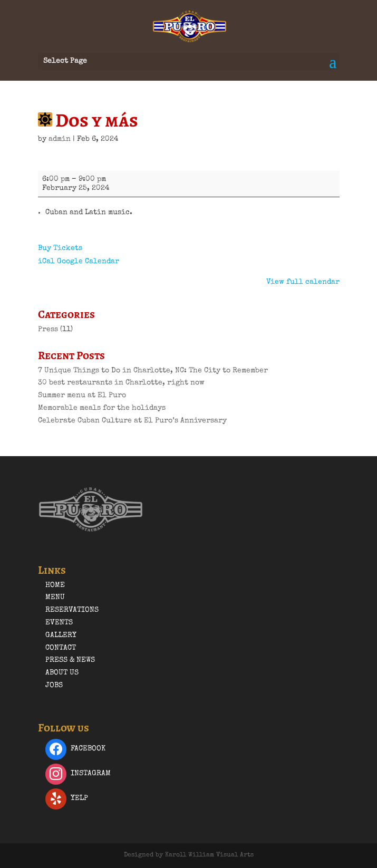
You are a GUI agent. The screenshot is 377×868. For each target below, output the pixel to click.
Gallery (61, 635)
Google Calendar (88, 262)
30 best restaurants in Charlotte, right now (121, 383)
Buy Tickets (60, 248)
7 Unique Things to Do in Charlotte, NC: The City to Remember (153, 371)
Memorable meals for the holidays (102, 408)
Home (55, 585)
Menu (55, 597)
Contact (61, 648)
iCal (46, 262)
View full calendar (303, 282)
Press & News (70, 660)
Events (59, 623)
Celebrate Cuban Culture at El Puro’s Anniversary (132, 421)
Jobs (54, 686)
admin (60, 139)
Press (48, 330)
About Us (62, 673)
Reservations (72, 610)
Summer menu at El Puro (82, 396)
